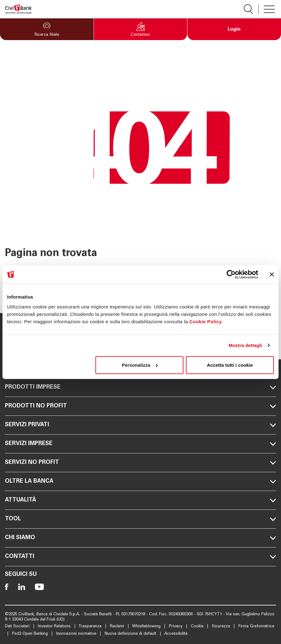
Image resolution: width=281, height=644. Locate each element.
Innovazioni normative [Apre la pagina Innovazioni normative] (77, 634)
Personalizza (140, 365)
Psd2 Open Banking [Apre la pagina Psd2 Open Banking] (31, 634)
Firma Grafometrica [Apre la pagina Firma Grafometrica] (256, 627)
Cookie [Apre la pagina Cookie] (198, 627)
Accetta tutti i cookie (230, 365)
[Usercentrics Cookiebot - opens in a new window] (231, 275)
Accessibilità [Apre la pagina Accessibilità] (176, 634)
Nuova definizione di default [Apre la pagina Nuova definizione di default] (131, 634)
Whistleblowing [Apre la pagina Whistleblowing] (147, 627)
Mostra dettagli (245, 345)
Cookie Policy (206, 321)
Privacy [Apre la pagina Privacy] (176, 627)
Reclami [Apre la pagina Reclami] (118, 627)
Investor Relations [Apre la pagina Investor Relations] (55, 627)
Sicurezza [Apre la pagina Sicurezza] (222, 627)
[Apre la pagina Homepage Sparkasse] (18, 9)
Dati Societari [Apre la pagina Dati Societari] (18, 627)
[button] (47, 29)
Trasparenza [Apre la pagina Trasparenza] (91, 627)
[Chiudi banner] (272, 275)
